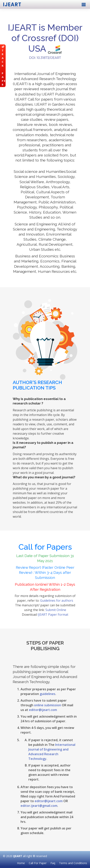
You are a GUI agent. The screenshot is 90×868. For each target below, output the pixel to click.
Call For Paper (38, 863)
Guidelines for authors (57, 600)
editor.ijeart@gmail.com (39, 806)
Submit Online (56, 610)
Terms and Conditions (73, 863)
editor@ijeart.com (43, 710)
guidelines (48, 694)
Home (21, 863)
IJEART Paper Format (53, 615)
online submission (48, 705)
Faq (53, 863)
